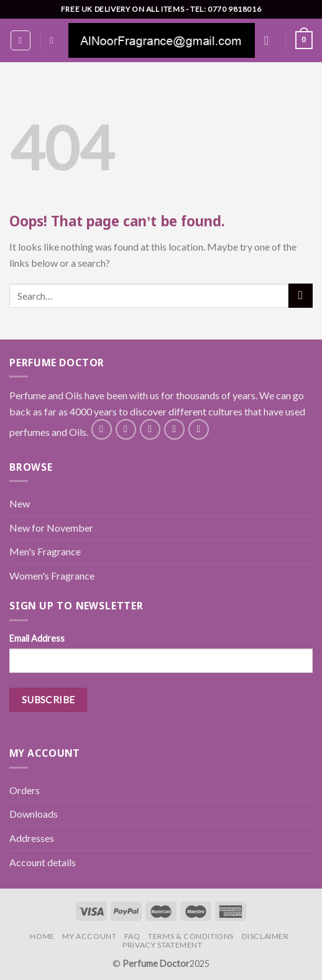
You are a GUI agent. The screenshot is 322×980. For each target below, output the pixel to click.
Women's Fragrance (52, 576)
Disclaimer (265, 936)
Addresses (32, 838)
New (20, 503)
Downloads (34, 814)
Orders (25, 790)
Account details (43, 862)
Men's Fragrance (45, 551)
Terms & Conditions (191, 936)
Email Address (37, 638)
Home (42, 936)
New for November (51, 528)
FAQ (132, 936)
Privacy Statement (162, 945)
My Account (89, 936)
